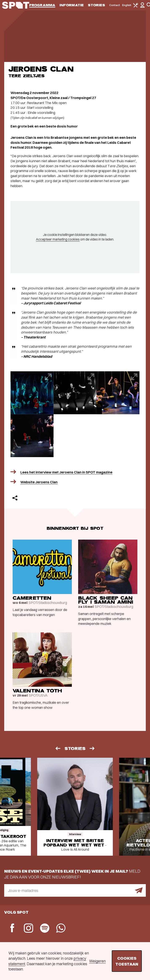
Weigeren (97, 961)
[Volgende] (92, 748)
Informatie (72, 5)
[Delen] (15, 498)
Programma (42, 5)
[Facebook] (12, 928)
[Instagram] (28, 929)
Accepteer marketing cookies (58, 239)
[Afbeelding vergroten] (32, 393)
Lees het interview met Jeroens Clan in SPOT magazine (66, 472)
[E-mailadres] (75, 890)
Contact (115, 5)
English (127, 5)
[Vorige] (58, 748)
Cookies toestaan (127, 961)
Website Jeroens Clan (39, 482)
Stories (96, 5)
